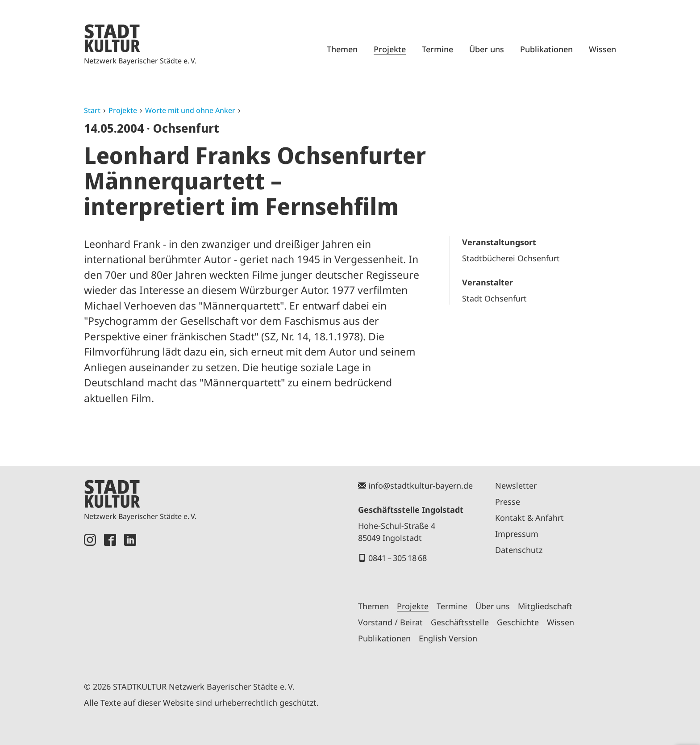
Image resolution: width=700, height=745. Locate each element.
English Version (448, 638)
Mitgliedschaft (545, 606)
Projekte (390, 49)
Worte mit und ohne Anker (190, 110)
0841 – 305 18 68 (398, 558)
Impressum (517, 534)
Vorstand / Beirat (390, 622)
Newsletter (516, 486)
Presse (508, 502)
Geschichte (518, 622)
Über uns (487, 49)
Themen (342, 49)
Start (92, 110)
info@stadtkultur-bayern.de (421, 486)
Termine (437, 49)
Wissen (602, 49)
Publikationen (546, 49)
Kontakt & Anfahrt (529, 518)
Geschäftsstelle (460, 622)
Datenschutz (519, 550)
